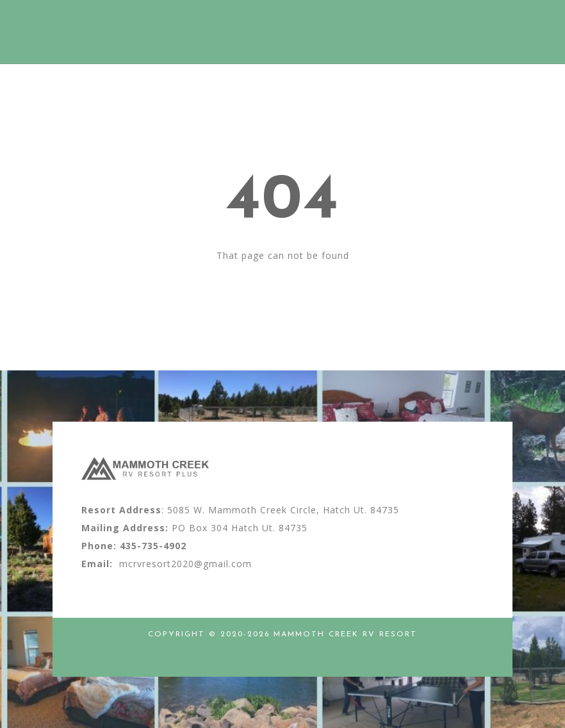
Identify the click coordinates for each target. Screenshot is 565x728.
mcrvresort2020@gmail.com (185, 564)
